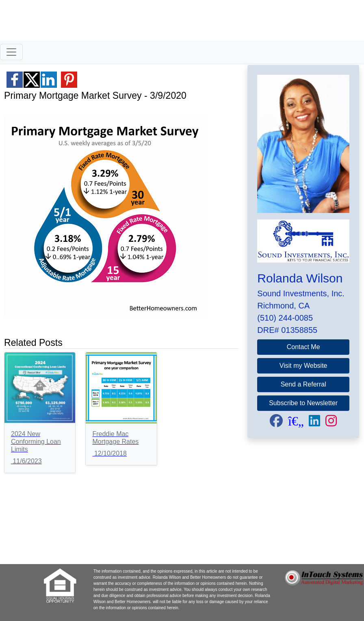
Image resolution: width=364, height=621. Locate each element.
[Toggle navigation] (11, 52)
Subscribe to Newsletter (303, 403)
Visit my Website (303, 366)
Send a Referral (303, 384)
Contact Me (303, 347)
